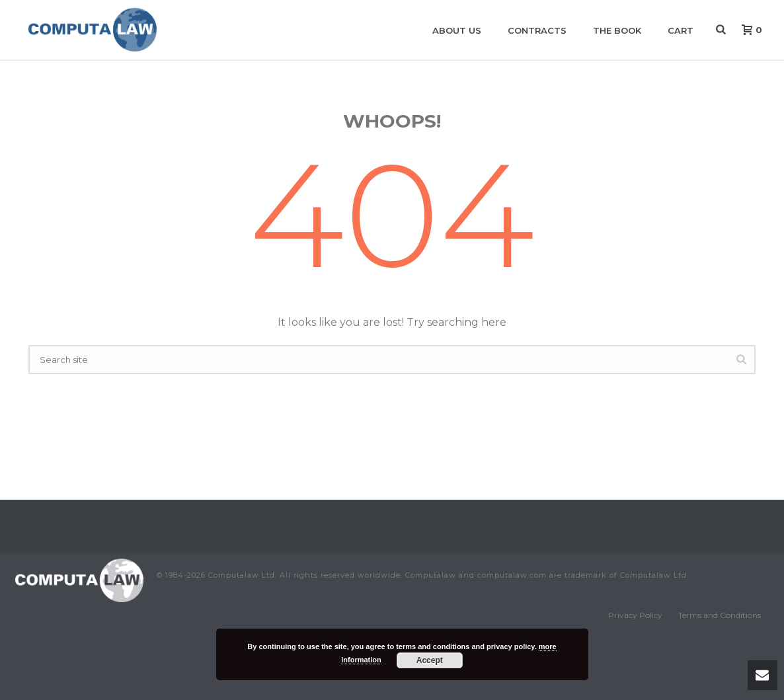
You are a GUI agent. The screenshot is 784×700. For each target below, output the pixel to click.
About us (457, 30)
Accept (430, 660)
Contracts (537, 30)
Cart (681, 30)
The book (617, 30)
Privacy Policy (635, 615)
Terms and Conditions (720, 615)
